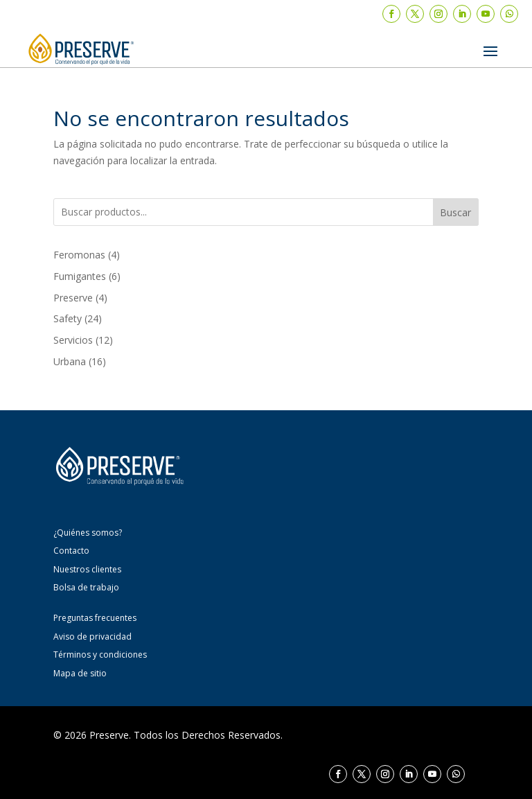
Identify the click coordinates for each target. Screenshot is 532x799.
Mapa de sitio (80, 673)
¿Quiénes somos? (88, 533)
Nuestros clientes (87, 569)
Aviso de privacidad (92, 636)
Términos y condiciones (100, 655)
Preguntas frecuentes (95, 618)
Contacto (71, 551)
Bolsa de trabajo (86, 587)
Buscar (455, 212)
